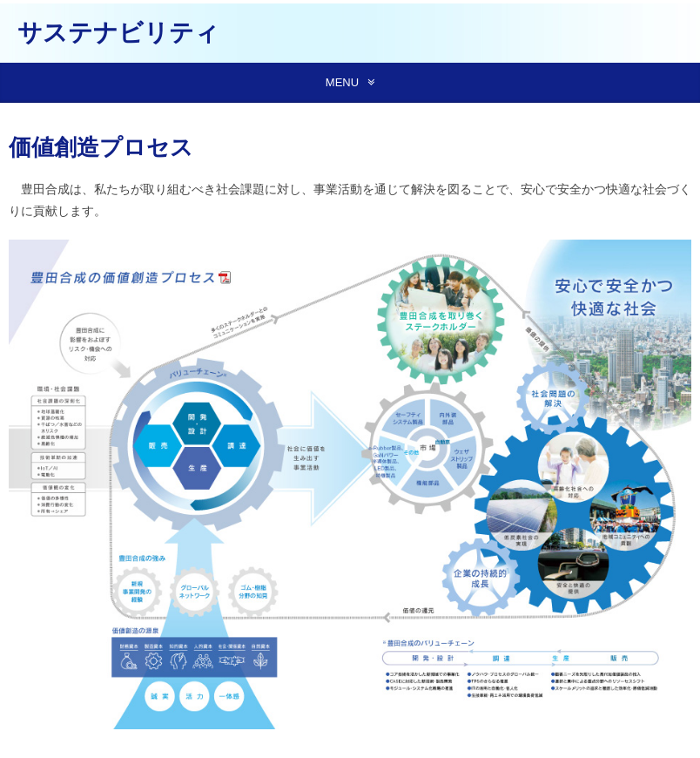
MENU (342, 82)
